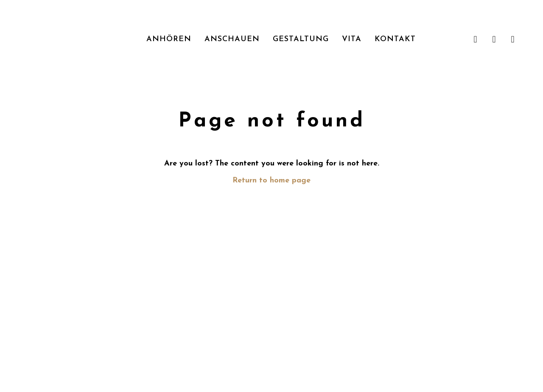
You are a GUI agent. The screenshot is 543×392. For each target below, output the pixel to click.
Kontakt (395, 39)
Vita (352, 39)
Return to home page (271, 181)
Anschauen (232, 39)
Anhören (169, 39)
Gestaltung (301, 39)
